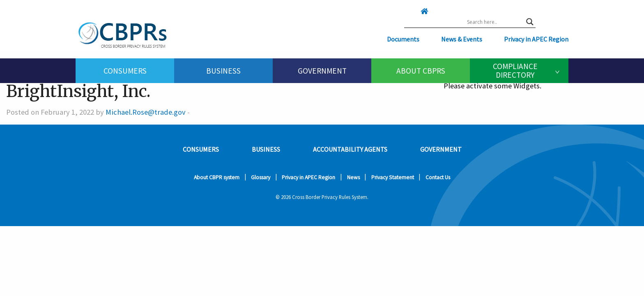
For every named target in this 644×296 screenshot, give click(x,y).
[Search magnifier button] (530, 22)
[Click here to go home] (408, 11)
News (353, 177)
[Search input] (494, 22)
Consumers (125, 71)
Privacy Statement (393, 177)
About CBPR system (217, 177)
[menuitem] (125, 71)
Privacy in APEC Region (536, 39)
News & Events (462, 39)
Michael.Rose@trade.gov (146, 112)
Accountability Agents (350, 149)
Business (223, 71)
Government (322, 71)
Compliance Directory (515, 71)
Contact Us (438, 177)
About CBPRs (421, 71)
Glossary (261, 177)
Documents (403, 39)
